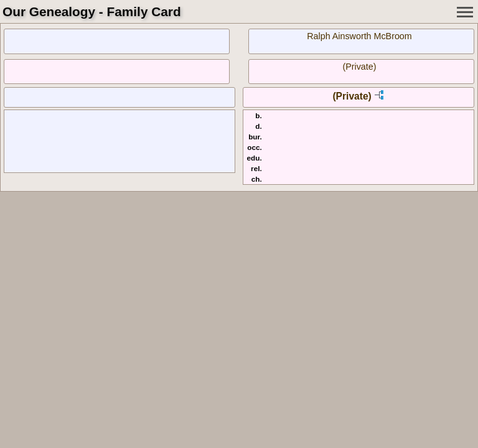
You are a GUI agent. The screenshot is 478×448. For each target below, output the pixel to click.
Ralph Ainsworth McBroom (359, 36)
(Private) (359, 67)
